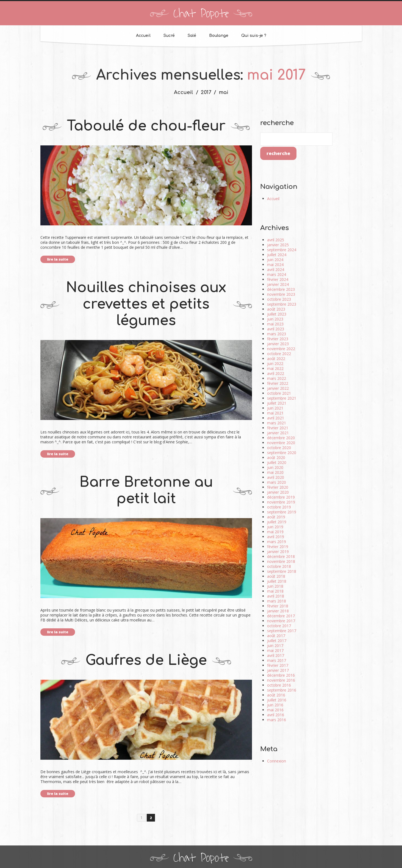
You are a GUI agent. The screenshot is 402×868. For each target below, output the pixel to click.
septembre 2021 (282, 398)
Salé (192, 36)
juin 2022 (275, 363)
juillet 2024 (277, 255)
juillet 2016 (277, 700)
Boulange (219, 36)
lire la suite (58, 259)
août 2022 (276, 359)
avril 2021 (276, 418)
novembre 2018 (281, 561)
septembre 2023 (282, 304)
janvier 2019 (278, 552)
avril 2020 (276, 477)
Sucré (169, 36)
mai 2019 (275, 532)
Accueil (143, 36)
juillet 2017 (277, 641)
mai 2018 (275, 591)
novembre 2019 (281, 502)
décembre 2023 (281, 289)
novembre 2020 (281, 443)
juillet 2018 (277, 581)
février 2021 (278, 428)
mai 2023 (275, 324)
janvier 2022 (278, 388)
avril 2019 (276, 537)
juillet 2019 (277, 522)
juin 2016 (275, 705)
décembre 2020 (281, 438)
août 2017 (276, 636)
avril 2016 (276, 715)
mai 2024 (275, 265)
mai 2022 (275, 368)
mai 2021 (275, 413)
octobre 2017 (279, 626)
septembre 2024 (282, 250)
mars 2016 (277, 720)
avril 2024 (276, 269)
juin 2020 (275, 467)
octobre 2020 (279, 448)
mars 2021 (277, 423)
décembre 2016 (281, 675)
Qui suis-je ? (254, 36)
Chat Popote (201, 14)
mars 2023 (277, 334)
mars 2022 (277, 378)
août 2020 (276, 458)
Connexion (277, 761)
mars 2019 (277, 542)
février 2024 (278, 279)
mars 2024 (277, 274)
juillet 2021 (277, 403)
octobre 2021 (279, 393)
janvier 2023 (278, 344)
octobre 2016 (279, 685)
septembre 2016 (282, 690)
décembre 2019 (281, 497)
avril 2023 (276, 329)
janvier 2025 (278, 245)
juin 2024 (275, 260)
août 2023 (276, 309)
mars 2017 (277, 660)
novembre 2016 (281, 680)
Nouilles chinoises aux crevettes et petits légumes (146, 304)
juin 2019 (275, 527)
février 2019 (278, 547)
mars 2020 (277, 482)
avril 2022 (276, 373)
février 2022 (278, 383)
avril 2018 (276, 596)
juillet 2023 (277, 314)
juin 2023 (275, 319)
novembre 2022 (281, 349)
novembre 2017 (281, 621)
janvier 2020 (278, 492)
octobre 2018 (279, 566)
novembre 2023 (281, 294)
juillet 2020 (277, 462)
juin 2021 (275, 408)
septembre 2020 (282, 453)
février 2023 (278, 339)
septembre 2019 (282, 512)
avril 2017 (276, 655)
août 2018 (276, 576)
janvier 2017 (278, 670)
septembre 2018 (282, 571)
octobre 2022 (279, 354)
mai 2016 (275, 710)
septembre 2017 (282, 631)
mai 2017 (275, 650)
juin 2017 (275, 646)
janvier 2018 (278, 611)
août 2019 (276, 517)
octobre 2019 (279, 507)
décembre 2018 (281, 556)
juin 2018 (275, 586)
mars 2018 (277, 601)
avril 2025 (276, 240)
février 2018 (278, 606)
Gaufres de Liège (146, 660)
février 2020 (278, 487)
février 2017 (278, 665)
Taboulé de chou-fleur (146, 126)
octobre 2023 (279, 299)
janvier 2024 (278, 284)
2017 (206, 92)
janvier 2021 (278, 433)
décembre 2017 (281, 616)
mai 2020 (275, 472)
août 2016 (276, 695)
